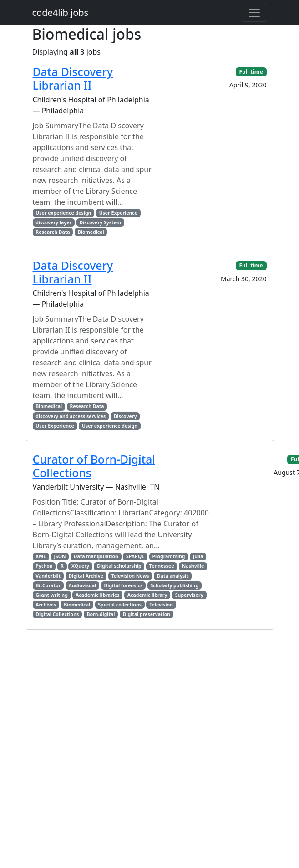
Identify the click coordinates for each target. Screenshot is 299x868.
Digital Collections (57, 614)
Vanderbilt (48, 576)
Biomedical (91, 232)
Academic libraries (97, 595)
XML (41, 556)
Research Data (53, 232)
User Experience (118, 213)
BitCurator (48, 585)
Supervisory (189, 595)
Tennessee (162, 566)
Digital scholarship (119, 566)
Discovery (125, 416)
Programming (168, 556)
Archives (46, 605)
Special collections (120, 605)
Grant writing (51, 595)
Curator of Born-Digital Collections (94, 466)
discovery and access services (71, 416)
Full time (251, 72)
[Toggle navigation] (254, 13)
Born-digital (101, 614)
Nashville (193, 566)
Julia (198, 556)
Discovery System (100, 222)
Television (161, 605)
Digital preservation (147, 614)
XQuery (80, 566)
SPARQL (135, 556)
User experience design (63, 213)
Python (44, 566)
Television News (130, 576)
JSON (60, 556)
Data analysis (173, 576)
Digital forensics (124, 585)
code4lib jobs (61, 13)
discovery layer (53, 222)
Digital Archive (86, 576)
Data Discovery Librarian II (73, 78)
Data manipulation (96, 556)
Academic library (147, 595)
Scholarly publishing (174, 585)
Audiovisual (82, 585)
